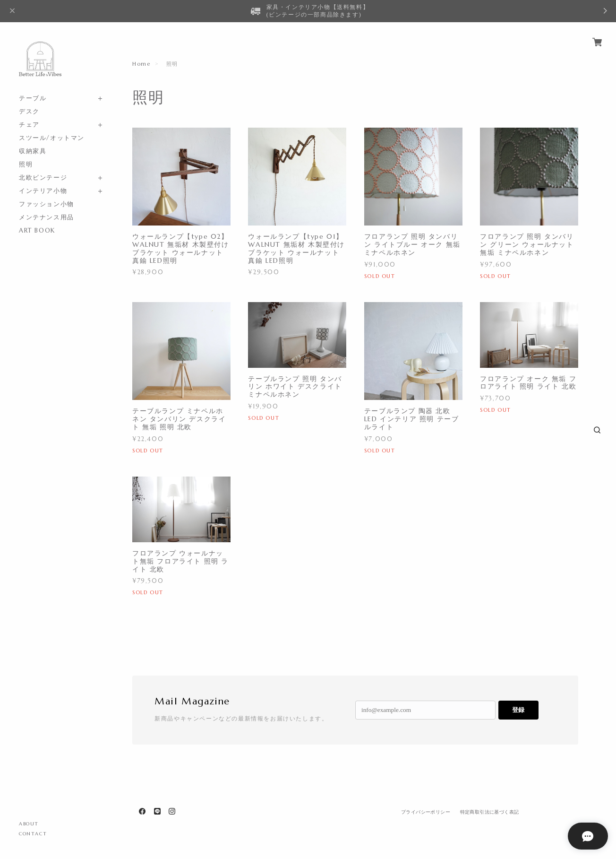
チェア (29, 125)
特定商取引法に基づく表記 (490, 812)
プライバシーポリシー (426, 812)
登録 (518, 710)
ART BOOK (37, 230)
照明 (26, 164)
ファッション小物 (47, 204)
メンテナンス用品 (47, 217)
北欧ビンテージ (43, 178)
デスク (29, 111)
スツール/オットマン (52, 138)
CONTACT (33, 834)
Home (141, 64)
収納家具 (33, 151)
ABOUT (29, 824)
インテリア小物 (43, 191)
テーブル (33, 98)
